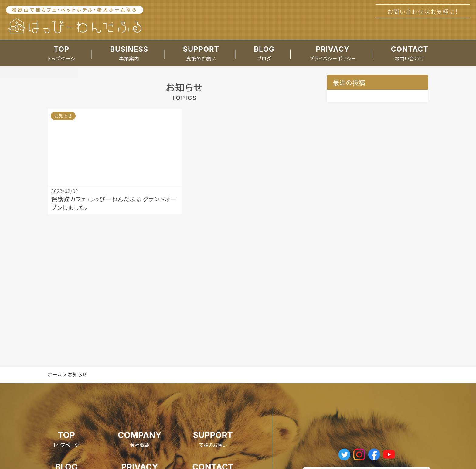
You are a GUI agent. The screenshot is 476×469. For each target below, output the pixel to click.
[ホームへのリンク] (75, 26)
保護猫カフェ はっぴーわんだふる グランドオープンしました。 (375, 105)
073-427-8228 (423, 27)
